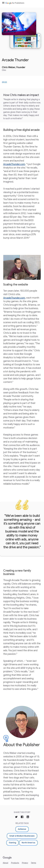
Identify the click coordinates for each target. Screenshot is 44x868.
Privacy (25, 863)
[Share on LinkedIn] (28, 817)
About (6, 863)
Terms (33, 863)
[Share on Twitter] (16, 817)
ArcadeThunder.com (14, 164)
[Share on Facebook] (22, 817)
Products (15, 863)
